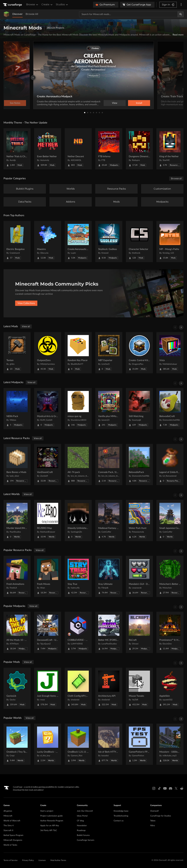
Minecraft (8, 816)
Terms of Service (11, 860)
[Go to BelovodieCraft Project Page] (170, 409)
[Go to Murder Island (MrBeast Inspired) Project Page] (17, 520)
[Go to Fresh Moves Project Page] (48, 576)
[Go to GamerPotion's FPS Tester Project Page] (139, 744)
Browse (32, 5)
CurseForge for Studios (161, 816)
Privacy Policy (28, 860)
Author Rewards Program (52, 821)
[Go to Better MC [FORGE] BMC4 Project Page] (109, 632)
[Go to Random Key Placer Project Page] (78, 353)
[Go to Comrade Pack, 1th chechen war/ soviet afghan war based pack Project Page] (109, 465)
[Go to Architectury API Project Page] (109, 688)
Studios (62, 5)
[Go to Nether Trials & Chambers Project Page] (17, 149)
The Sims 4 (9, 826)
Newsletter (82, 826)
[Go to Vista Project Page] (170, 353)
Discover (17, 14)
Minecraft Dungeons (13, 840)
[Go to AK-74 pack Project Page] (78, 465)
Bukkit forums (83, 835)
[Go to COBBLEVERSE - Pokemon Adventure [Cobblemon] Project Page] (78, 632)
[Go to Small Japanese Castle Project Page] (170, 520)
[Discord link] (171, 788)
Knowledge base (121, 811)
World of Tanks (10, 845)
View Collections (26, 303)
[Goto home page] (13, 5)
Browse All (32, 14)
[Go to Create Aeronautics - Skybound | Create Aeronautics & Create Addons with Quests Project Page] (78, 242)
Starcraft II (8, 830)
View (115, 103)
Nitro (153, 826)
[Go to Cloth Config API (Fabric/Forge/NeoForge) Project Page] (78, 688)
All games (8, 811)
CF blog (80, 821)
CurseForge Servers (86, 840)
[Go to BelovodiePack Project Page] (139, 465)
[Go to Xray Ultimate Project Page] (109, 576)
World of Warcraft (12, 821)
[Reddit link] (182, 788)
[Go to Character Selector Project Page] (139, 242)
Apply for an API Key (50, 826)
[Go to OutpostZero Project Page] (48, 353)
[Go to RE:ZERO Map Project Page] (48, 520)
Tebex (153, 821)
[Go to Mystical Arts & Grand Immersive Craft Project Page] (48, 409)
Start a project (47, 811)
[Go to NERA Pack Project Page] (17, 409)
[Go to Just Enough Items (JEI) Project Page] (48, 688)
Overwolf (154, 811)
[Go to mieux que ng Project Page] (78, 409)
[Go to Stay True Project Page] (78, 576)
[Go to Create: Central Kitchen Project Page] (139, 353)
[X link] (176, 788)
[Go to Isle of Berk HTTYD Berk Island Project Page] (109, 744)
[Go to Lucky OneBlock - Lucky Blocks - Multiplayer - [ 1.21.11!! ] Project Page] (48, 744)
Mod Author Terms (58, 860)
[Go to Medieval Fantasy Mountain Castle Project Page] (109, 520)
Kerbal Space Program (13, 835)
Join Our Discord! (85, 811)
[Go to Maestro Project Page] (48, 242)
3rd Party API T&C (49, 830)
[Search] (181, 14)
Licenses (42, 860)
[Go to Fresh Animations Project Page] (17, 576)
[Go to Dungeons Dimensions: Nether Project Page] (139, 149)
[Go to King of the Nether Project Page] (170, 149)
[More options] (181, 5)
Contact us (119, 821)
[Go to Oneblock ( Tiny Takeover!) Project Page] (17, 744)
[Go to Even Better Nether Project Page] (48, 149)
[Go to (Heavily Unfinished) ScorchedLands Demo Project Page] (78, 520)
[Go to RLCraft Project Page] (139, 632)
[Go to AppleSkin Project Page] (170, 688)
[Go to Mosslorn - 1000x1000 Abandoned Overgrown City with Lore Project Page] (170, 744)
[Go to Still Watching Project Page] (139, 409)
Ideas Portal (82, 816)
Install (139, 103)
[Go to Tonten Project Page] (17, 353)
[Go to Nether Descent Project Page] (78, 149)
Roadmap (81, 830)
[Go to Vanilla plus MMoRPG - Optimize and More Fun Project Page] (109, 409)
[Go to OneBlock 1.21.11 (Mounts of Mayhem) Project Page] (78, 744)
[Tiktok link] (159, 788)
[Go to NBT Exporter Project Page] (109, 353)
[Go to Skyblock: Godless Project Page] (109, 242)
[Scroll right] (181, 327)
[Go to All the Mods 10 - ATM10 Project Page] (17, 632)
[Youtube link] (165, 788)
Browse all (176, 179)
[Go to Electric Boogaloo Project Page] (17, 242)
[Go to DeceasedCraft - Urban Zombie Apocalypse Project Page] (48, 632)
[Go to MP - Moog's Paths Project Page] (170, 242)
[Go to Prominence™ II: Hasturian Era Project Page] (170, 632)
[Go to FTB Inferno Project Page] (109, 149)
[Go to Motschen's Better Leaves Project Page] (170, 576)
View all (26, 326)
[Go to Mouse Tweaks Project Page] (139, 688)
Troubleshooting (121, 816)
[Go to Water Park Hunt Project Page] (139, 520)
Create (47, 5)
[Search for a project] (128, 14)
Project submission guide (51, 816)
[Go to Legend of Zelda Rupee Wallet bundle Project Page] (170, 465)
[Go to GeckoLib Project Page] (17, 688)
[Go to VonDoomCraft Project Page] (48, 465)
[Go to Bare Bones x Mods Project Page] (17, 465)
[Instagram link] (154, 788)
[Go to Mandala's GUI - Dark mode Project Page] (139, 576)
